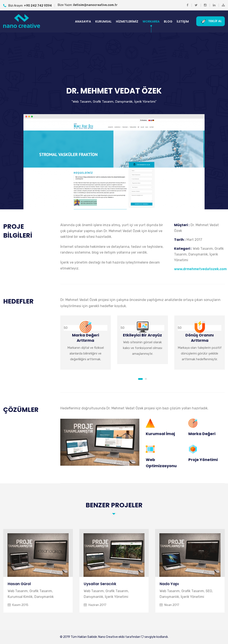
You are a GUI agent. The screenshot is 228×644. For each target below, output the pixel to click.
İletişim (183, 21)
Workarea (151, 21)
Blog (168, 21)
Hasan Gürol (19, 584)
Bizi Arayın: (27, 6)
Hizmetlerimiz (127, 21)
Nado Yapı (169, 584)
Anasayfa (83, 21)
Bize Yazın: (88, 5)
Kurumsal (103, 21)
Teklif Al (211, 21)
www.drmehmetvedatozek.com (200, 269)
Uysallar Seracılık (100, 584)
